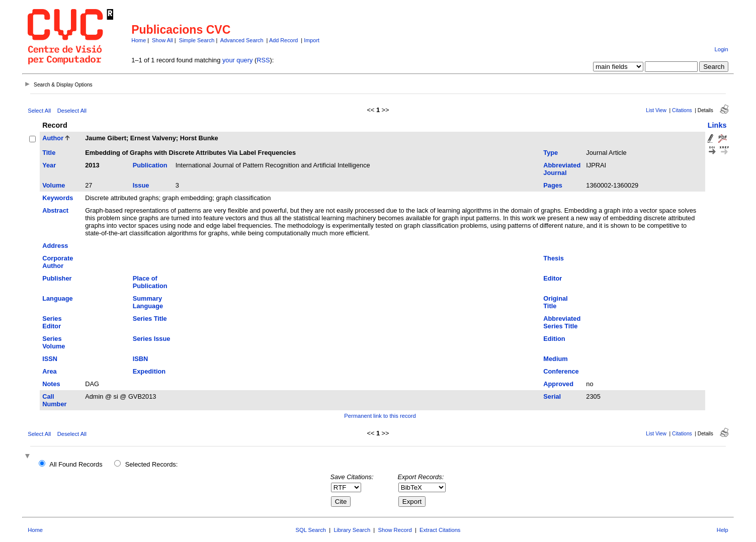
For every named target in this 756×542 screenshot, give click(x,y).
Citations (682, 110)
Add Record (283, 40)
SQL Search (311, 530)
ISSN (50, 359)
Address (55, 246)
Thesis (554, 258)
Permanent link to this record (380, 416)
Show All (162, 40)
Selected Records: (152, 464)
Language (57, 298)
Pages (553, 185)
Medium (555, 359)
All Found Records (76, 464)
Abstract (55, 210)
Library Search (352, 530)
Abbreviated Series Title (562, 322)
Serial (552, 396)
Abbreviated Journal (562, 169)
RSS (263, 60)
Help (723, 530)
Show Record (395, 530)
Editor (553, 278)
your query (237, 60)
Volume (54, 185)
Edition (554, 339)
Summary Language (148, 302)
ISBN (141, 359)
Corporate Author (58, 262)
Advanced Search (242, 40)
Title (49, 153)
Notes (51, 384)
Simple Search (197, 40)
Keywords (58, 198)
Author (53, 138)
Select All (39, 111)
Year (49, 165)
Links (717, 125)
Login (721, 49)
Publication (150, 165)
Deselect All (72, 111)
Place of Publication (150, 282)
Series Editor (52, 322)
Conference (561, 371)
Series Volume (54, 342)
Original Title (555, 302)
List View (656, 110)
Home (139, 40)
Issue (141, 185)
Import (312, 40)
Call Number (54, 400)
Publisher (57, 278)
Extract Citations (440, 530)
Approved (558, 384)
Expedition (149, 371)
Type (551, 153)
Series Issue (152, 339)
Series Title (150, 319)
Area (49, 371)
